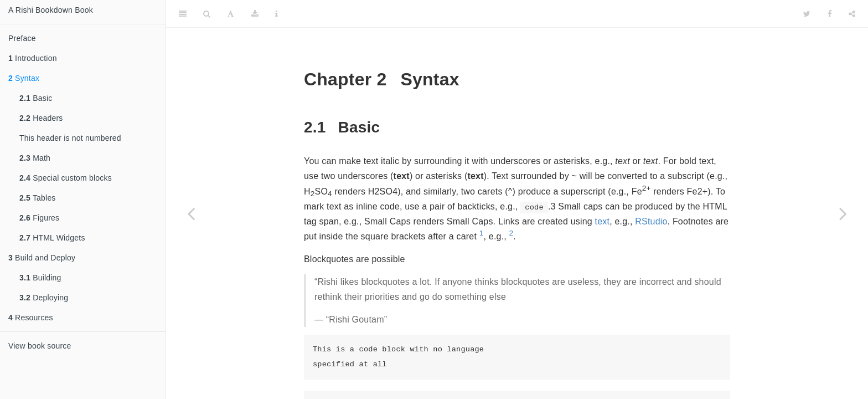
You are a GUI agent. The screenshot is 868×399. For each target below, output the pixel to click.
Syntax (24, 78)
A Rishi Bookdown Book (51, 10)
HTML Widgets (52, 238)
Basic (36, 98)
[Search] (207, 14)
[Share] (852, 14)
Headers (41, 118)
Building (40, 278)
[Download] (255, 14)
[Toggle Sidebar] (183, 14)
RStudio (651, 221)
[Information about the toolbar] (277, 14)
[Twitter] (807, 14)
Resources (31, 318)
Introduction (33, 58)
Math (35, 158)
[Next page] (843, 213)
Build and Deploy (42, 258)
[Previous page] (191, 213)
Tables (38, 198)
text (603, 221)
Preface (22, 38)
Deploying (44, 298)
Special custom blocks (66, 178)
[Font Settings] (231, 14)
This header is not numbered (70, 138)
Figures (39, 218)
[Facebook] (830, 14)
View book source (40, 346)
